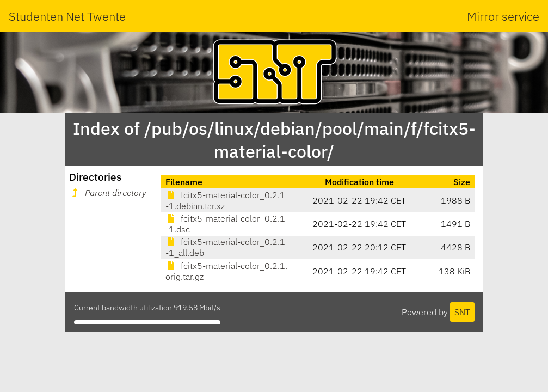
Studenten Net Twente (67, 16)
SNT (462, 312)
